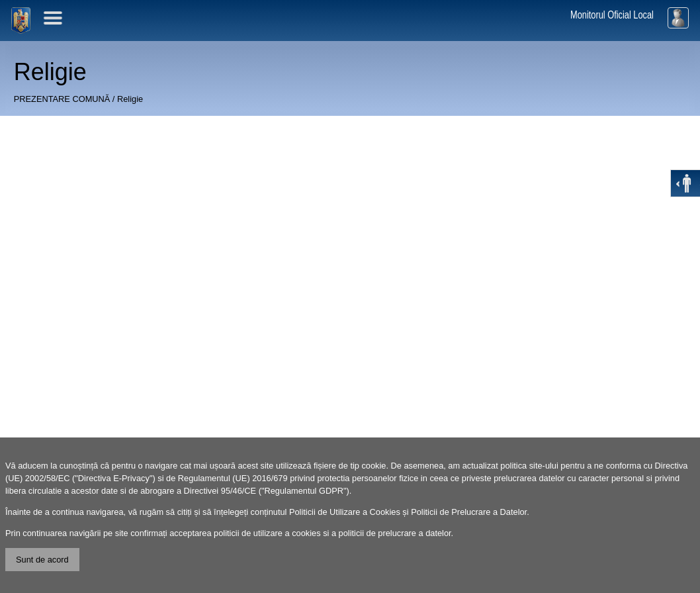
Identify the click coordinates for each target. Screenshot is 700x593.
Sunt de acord (42, 560)
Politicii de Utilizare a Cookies (345, 512)
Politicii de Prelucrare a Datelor (469, 512)
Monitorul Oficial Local (612, 15)
